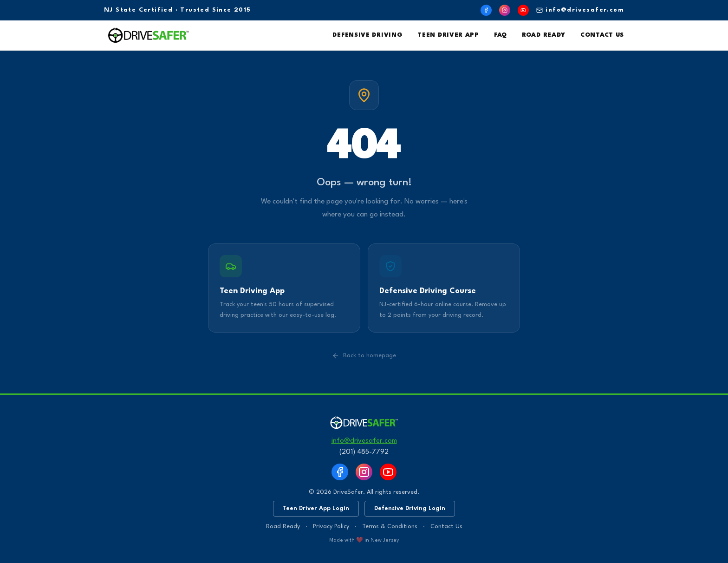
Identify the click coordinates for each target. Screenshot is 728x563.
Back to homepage (364, 356)
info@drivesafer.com (580, 10)
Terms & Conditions (390, 527)
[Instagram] (505, 10)
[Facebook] (486, 10)
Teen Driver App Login (316, 508)
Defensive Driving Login (410, 508)
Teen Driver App (448, 35)
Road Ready (544, 35)
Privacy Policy (331, 527)
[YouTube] (523, 10)
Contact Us (602, 35)
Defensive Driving (367, 35)
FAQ (500, 35)
